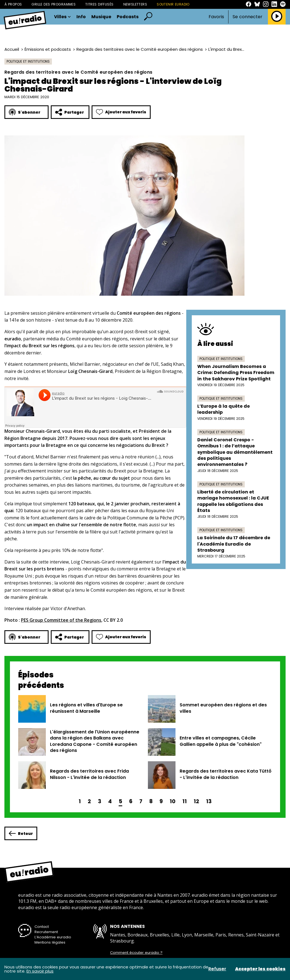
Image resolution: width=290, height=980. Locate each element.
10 (173, 801)
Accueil (12, 49)
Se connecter (248, 17)
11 (185, 801)
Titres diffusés (99, 4)
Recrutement (46, 932)
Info (81, 17)
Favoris (216, 17)
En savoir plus (40, 971)
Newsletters (135, 4)
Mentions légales (50, 942)
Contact (42, 927)
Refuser (217, 969)
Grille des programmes (54, 4)
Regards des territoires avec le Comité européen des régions (140, 49)
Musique (101, 17)
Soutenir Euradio (173, 4)
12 (196, 801)
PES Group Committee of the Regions (61, 620)
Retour (21, 833)
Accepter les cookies (260, 969)
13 (209, 801)
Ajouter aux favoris (121, 112)
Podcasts (128, 17)
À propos (13, 4)
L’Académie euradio (53, 937)
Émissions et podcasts (48, 49)
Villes (62, 17)
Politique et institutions (28, 61)
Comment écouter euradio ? (136, 953)
